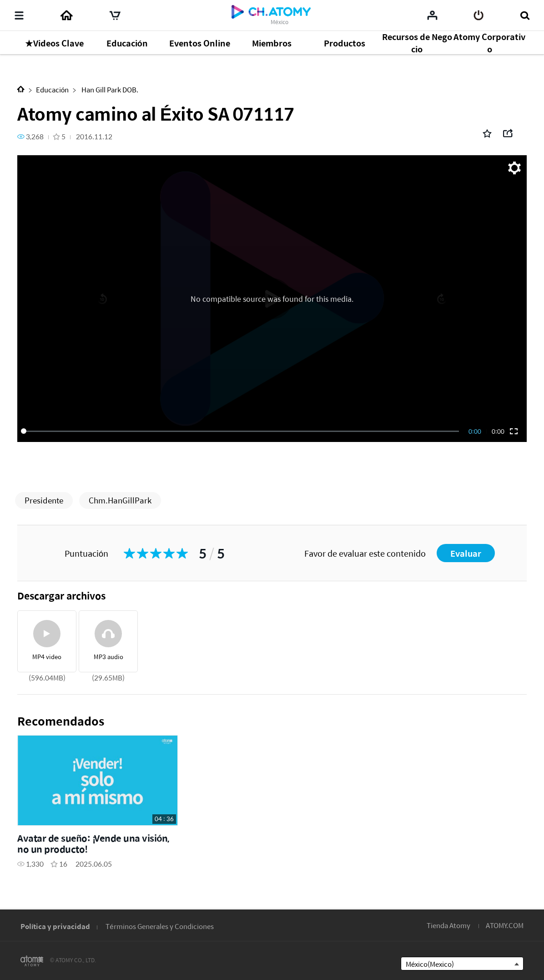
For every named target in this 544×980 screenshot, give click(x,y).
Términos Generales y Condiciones (159, 926)
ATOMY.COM (505, 925)
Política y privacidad (55, 926)
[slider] (242, 431)
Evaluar (466, 553)
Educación (52, 89)
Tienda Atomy (448, 925)
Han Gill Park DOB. (109, 89)
